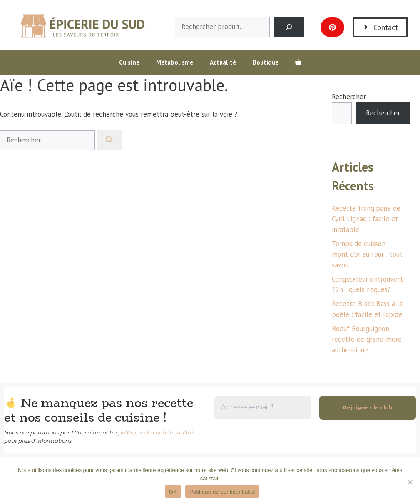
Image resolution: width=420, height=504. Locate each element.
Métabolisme (175, 62)
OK (173, 492)
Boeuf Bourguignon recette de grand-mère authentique (367, 339)
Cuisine (129, 62)
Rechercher (349, 97)
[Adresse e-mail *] (263, 407)
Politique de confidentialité (222, 492)
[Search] (289, 27)
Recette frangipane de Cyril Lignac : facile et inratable (366, 219)
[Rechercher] (109, 140)
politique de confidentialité (156, 432)
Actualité (223, 62)
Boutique (266, 62)
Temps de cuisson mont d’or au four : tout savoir (367, 254)
